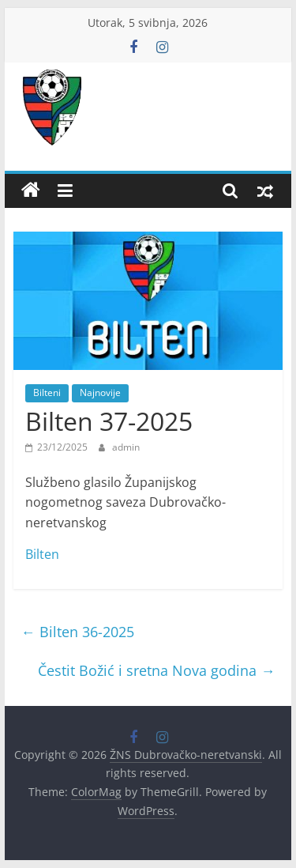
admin (126, 447)
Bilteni (47, 392)
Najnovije (100, 392)
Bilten (42, 554)
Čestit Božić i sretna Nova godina (156, 670)
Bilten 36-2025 (78, 632)
